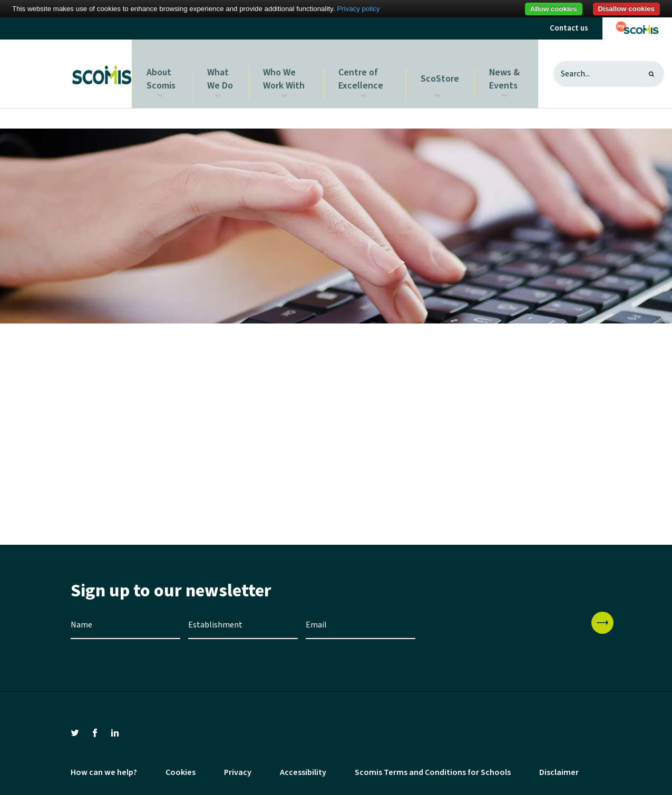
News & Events (503, 70)
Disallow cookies (626, 9)
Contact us (569, 28)
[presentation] (503, 625)
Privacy (238, 765)
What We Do (223, 70)
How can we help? (104, 765)
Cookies (181, 765)
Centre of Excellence (363, 70)
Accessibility (303, 765)
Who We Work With (288, 70)
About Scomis (163, 70)
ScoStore (442, 70)
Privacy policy (358, 9)
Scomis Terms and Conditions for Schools (433, 765)
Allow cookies (554, 9)
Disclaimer (559, 765)
